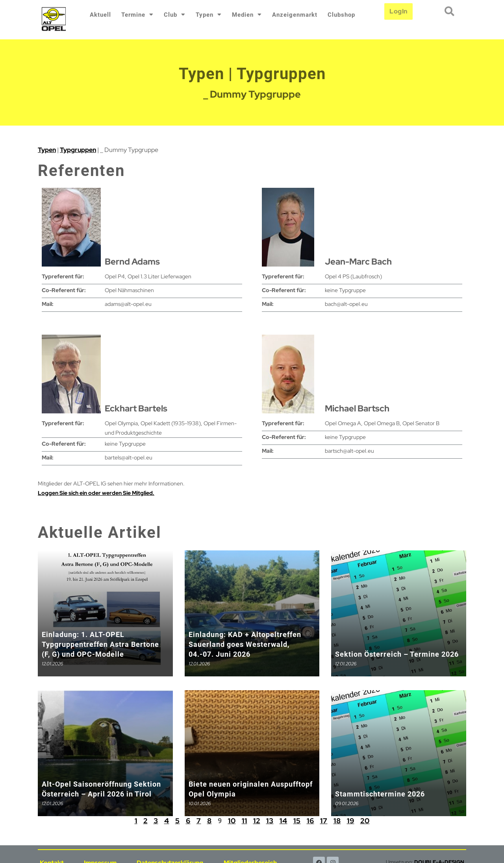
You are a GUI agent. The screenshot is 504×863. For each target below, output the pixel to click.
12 (257, 821)
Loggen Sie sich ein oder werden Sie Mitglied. (96, 493)
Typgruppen (78, 150)
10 (232, 821)
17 (324, 821)
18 (337, 821)
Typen (47, 150)
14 (283, 821)
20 (365, 821)
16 (310, 821)
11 (245, 821)
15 (297, 821)
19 (351, 821)
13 (270, 821)
